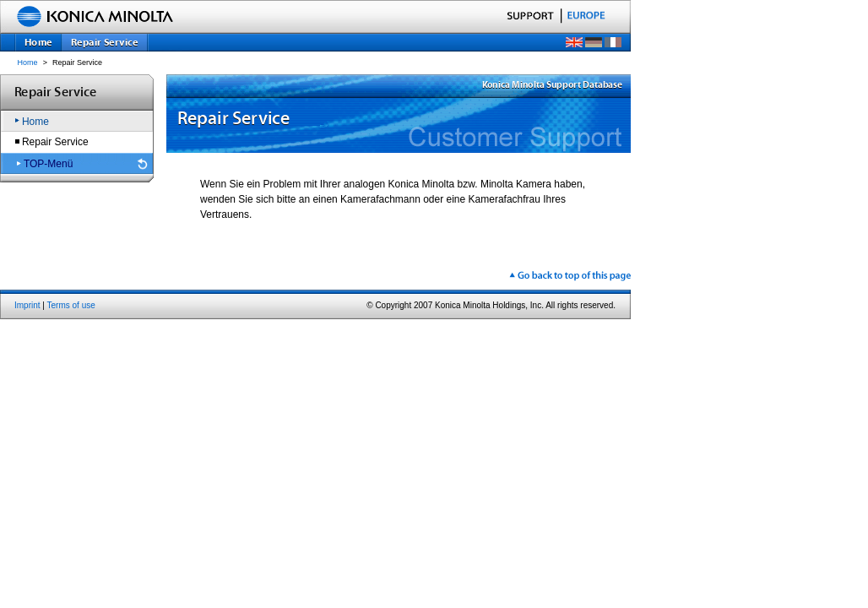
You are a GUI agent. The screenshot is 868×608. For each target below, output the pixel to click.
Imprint (27, 305)
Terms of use (71, 305)
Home (28, 62)
